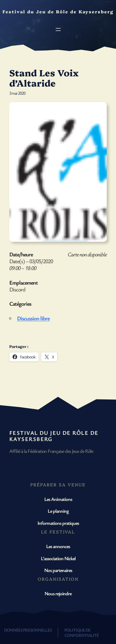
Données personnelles (28, 630)
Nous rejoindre (58, 593)
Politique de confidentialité (82, 633)
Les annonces (58, 546)
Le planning (58, 511)
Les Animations (58, 499)
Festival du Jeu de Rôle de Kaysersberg (54, 436)
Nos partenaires (58, 570)
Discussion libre (33, 318)
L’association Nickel (58, 558)
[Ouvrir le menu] (58, 29)
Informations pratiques (58, 523)
